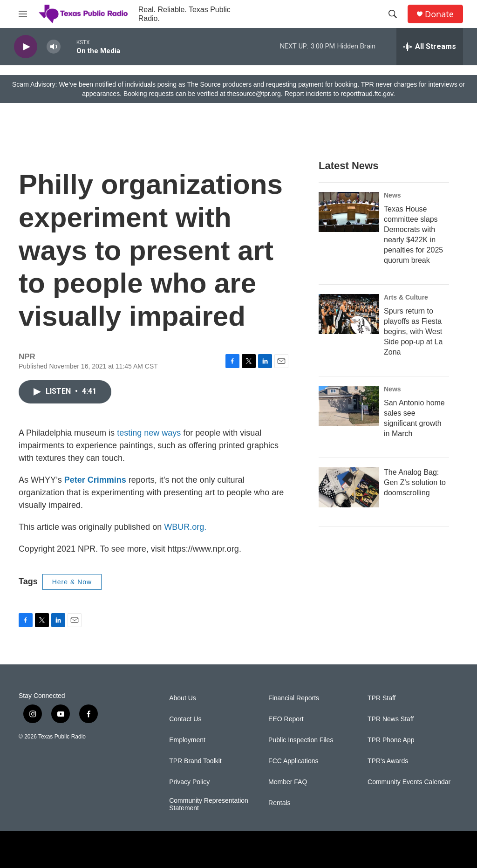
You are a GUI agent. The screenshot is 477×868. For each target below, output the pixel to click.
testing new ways (149, 433)
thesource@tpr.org (254, 94)
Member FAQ (288, 782)
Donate (439, 14)
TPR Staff (382, 698)
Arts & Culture (406, 297)
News (392, 195)
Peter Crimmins (95, 480)
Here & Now (72, 582)
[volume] (54, 47)
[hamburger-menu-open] (23, 14)
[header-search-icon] (393, 14)
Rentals (279, 803)
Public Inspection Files (301, 740)
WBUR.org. (185, 527)
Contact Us (185, 719)
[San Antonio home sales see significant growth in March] (349, 406)
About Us (183, 698)
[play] (26, 47)
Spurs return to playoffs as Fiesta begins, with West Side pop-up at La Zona (413, 331)
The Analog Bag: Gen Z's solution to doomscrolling (415, 482)
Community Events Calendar (409, 782)
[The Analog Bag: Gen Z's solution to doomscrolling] (349, 487)
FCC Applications (293, 761)
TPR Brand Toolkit (195, 761)
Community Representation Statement (209, 804)
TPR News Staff (391, 719)
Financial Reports (294, 698)
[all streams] (430, 47)
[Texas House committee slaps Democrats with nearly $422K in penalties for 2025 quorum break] (349, 212)
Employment (187, 740)
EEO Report (286, 719)
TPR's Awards (388, 761)
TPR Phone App (391, 740)
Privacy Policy (189, 782)
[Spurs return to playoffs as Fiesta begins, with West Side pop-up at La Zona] (349, 314)
